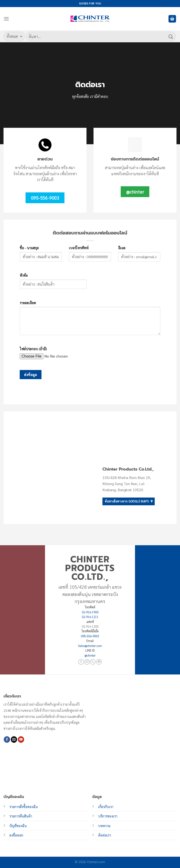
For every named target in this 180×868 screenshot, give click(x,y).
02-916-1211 (90, 617)
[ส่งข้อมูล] (171, 36)
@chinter (90, 655)
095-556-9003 (90, 636)
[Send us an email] (87, 662)
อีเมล (122, 248)
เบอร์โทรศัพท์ (79, 248)
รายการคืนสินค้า (21, 816)
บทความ (104, 826)
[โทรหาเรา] (93, 662)
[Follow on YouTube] (99, 662)
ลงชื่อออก (16, 835)
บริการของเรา (108, 816)
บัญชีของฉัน (18, 826)
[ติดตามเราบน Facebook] (81, 662)
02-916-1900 (90, 612)
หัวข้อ (24, 275)
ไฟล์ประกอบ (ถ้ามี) (33, 349)
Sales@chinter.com (90, 646)
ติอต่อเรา (105, 835)
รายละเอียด (28, 303)
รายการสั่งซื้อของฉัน (24, 807)
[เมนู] (6, 19)
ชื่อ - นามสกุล (29, 248)
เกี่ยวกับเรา (106, 807)
